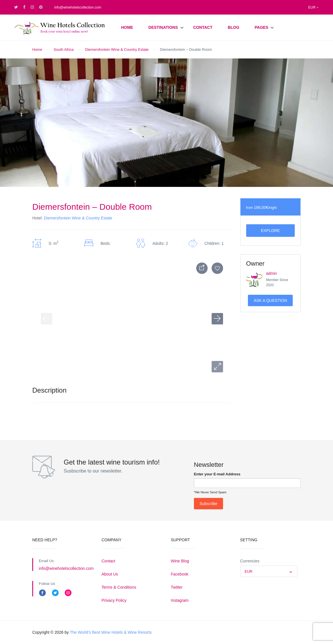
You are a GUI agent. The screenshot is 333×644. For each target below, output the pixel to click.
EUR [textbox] (249, 571)
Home (127, 27)
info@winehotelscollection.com (78, 7)
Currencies (250, 561)
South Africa (64, 50)
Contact (203, 27)
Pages (261, 27)
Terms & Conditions (119, 587)
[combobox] (269, 571)
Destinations (163, 27)
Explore (270, 231)
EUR (313, 7)
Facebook (179, 574)
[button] (217, 367)
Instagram (180, 600)
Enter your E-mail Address (217, 474)
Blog (233, 27)
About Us (110, 574)
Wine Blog (180, 561)
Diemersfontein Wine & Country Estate (117, 50)
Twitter (177, 587)
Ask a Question (270, 300)
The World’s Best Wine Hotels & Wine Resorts (111, 632)
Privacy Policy (114, 600)
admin (272, 273)
